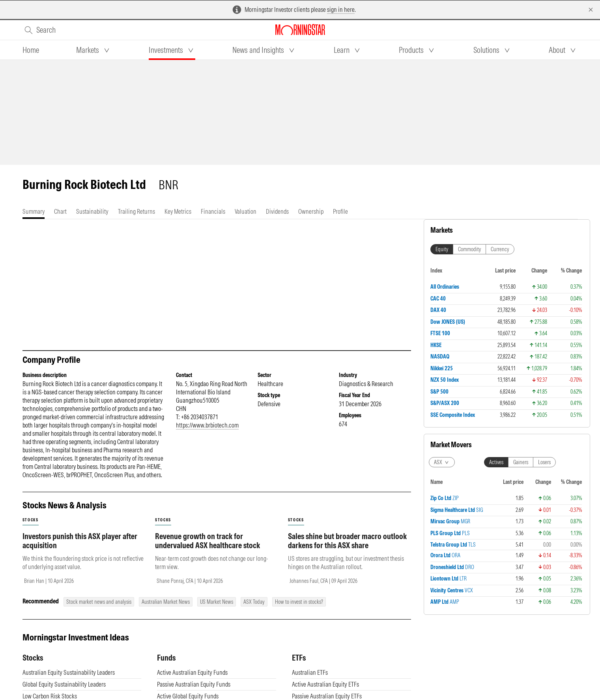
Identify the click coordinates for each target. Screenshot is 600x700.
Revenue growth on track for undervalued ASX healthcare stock (207, 541)
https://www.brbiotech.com (207, 425)
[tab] (31, 50)
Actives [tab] (496, 462)
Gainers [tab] (521, 462)
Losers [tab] (544, 462)
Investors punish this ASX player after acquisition (80, 541)
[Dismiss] (591, 10)
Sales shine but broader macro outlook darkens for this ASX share (347, 541)
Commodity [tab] (469, 249)
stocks (31, 520)
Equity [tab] (442, 249)
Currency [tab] (500, 249)
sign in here (341, 9)
